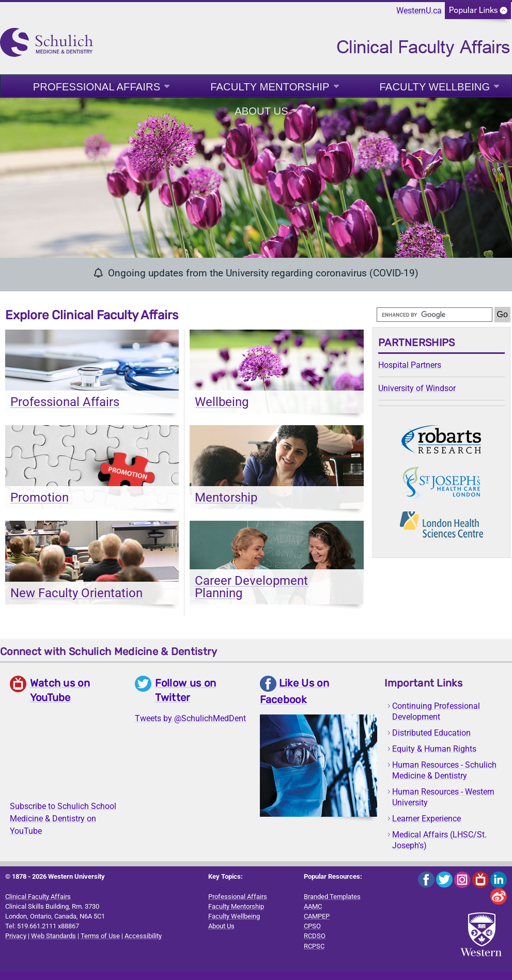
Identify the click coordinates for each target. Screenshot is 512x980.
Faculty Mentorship (270, 87)
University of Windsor (417, 388)
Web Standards (53, 936)
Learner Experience (426, 819)
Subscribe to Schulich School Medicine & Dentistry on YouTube (63, 819)
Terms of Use (100, 936)
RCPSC (314, 946)
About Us (261, 111)
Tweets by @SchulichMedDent (190, 718)
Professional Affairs (97, 87)
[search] (435, 315)
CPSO (312, 926)
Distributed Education (431, 733)
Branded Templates (332, 897)
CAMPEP (317, 916)
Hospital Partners (410, 365)
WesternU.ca (419, 11)
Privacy (16, 936)
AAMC (313, 906)
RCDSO (315, 936)
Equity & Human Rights (434, 749)
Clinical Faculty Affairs (38, 897)
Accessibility (143, 936)
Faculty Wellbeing (435, 87)
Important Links (423, 683)
